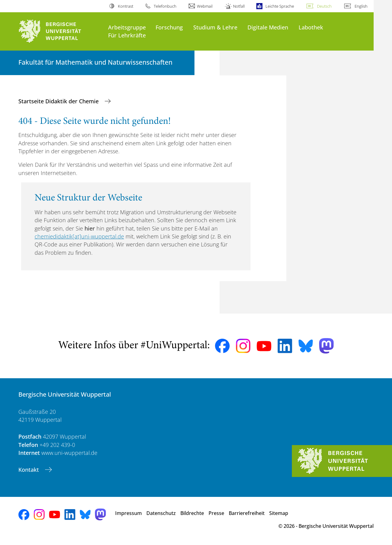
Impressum (128, 513)
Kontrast (126, 6)
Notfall (239, 6)
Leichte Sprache (280, 6)
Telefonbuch (165, 6)
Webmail (205, 6)
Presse (216, 513)
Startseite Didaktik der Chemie (59, 101)
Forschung (169, 27)
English (361, 6)
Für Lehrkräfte (127, 35)
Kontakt (29, 470)
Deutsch (324, 6)
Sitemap (279, 513)
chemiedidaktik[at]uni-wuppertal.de (79, 236)
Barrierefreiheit (247, 513)
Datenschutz (161, 513)
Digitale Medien (268, 27)
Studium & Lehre (215, 27)
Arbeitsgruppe (127, 27)
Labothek (311, 27)
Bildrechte (192, 513)
